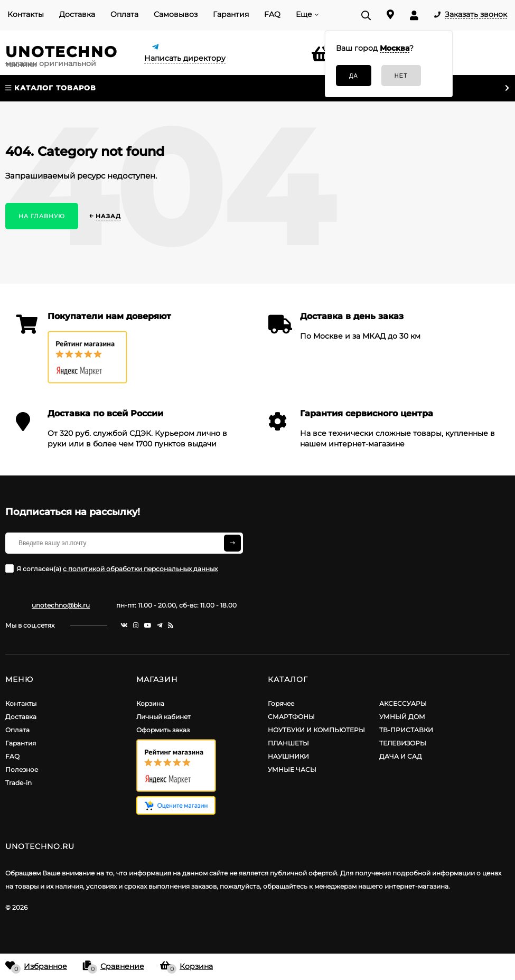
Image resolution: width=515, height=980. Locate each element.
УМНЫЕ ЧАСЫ (292, 769)
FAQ (272, 14)
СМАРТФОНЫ (291, 717)
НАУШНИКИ (288, 756)
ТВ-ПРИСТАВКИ (406, 730)
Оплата (124, 14)
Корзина (150, 703)
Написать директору (185, 58)
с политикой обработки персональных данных (140, 569)
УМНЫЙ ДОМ (402, 717)
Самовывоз (176, 14)
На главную (42, 216)
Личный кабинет (163, 717)
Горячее (281, 703)
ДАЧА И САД (401, 756)
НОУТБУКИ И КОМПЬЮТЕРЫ (316, 730)
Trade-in (18, 783)
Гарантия (231, 14)
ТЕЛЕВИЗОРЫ (403, 743)
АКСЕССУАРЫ (403, 703)
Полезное (22, 769)
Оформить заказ (163, 730)
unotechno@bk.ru (61, 605)
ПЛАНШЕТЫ (288, 743)
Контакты (26, 14)
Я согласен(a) (111, 568)
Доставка (77, 14)
